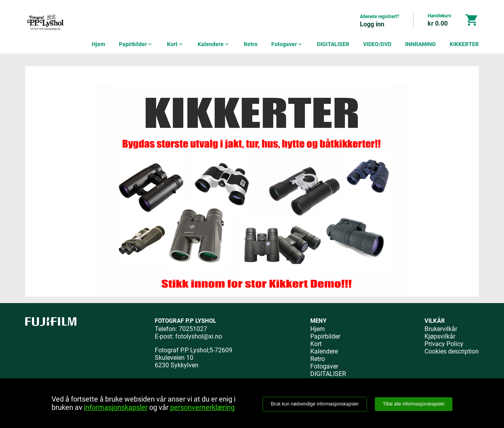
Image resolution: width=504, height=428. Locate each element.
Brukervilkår (441, 329)
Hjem (98, 44)
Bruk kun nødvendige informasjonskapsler (315, 404)
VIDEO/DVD (377, 44)
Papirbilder (136, 44)
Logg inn (372, 24)
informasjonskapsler (116, 407)
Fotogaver (287, 44)
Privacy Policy (444, 344)
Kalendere (214, 44)
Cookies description (452, 351)
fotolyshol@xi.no (199, 336)
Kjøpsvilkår (440, 336)
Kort (175, 44)
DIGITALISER (333, 44)
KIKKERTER (464, 44)
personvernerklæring (202, 407)
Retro (251, 44)
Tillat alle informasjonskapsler (414, 404)
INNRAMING (421, 44)
